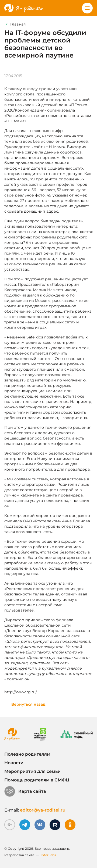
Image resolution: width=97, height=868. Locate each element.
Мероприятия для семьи (32, 771)
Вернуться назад (28, 704)
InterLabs (48, 855)
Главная (18, 24)
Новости (14, 763)
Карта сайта (25, 791)
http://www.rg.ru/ (21, 692)
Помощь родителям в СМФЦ (37, 780)
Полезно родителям (27, 754)
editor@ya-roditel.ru (43, 810)
